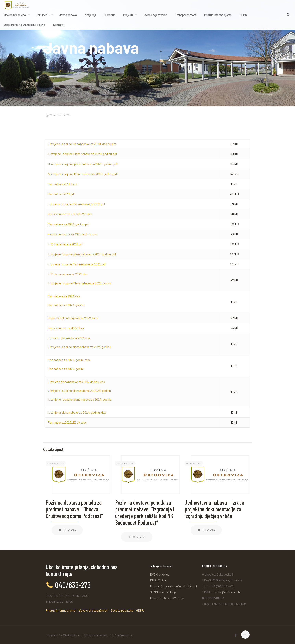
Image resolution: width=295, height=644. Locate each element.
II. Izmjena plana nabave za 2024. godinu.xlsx (77, 412)
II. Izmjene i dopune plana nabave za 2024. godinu (80, 399)
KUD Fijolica (158, 580)
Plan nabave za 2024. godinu (66, 369)
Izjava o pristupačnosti (93, 610)
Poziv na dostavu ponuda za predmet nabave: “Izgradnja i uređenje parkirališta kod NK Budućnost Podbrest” (145, 512)
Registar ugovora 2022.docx (66, 328)
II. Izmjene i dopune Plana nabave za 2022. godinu (80, 283)
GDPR (140, 610)
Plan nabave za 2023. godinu (66, 305)
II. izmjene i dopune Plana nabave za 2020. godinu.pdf (82, 154)
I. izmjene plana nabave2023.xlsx (69, 338)
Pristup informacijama (60, 610)
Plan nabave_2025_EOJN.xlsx (67, 422)
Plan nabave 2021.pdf (61, 194)
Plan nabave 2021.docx (62, 184)
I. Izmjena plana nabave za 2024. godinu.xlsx (76, 382)
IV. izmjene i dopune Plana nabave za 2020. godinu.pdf (83, 174)
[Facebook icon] (236, 635)
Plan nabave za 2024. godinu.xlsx (69, 360)
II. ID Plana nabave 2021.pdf (65, 244)
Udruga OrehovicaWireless (167, 598)
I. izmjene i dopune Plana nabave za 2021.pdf (76, 204)
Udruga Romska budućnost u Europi (173, 586)
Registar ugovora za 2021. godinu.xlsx (72, 234)
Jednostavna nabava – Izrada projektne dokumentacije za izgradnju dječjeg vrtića (214, 509)
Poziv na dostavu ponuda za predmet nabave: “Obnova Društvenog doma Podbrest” (74, 509)
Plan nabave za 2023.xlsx (64, 296)
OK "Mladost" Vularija (163, 592)
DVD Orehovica (160, 574)
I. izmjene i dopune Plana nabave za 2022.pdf (77, 264)
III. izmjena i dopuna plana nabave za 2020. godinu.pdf (83, 164)
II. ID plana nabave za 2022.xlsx (68, 274)
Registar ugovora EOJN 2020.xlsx (70, 214)
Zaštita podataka (122, 610)
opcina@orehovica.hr (227, 592)
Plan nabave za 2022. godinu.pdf (68, 224)
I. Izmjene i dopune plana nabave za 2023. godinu (79, 347)
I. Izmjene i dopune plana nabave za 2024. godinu (79, 390)
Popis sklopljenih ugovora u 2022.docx (73, 318)
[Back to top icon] (245, 635)
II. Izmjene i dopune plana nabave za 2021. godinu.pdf (82, 254)
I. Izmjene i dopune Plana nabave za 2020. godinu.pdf (82, 144)
